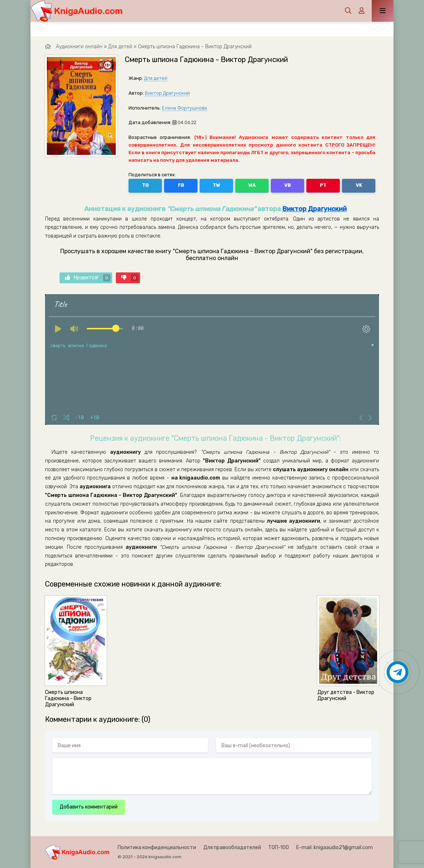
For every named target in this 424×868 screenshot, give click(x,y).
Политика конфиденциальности (157, 848)
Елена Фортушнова (184, 108)
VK (359, 185)
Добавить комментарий (89, 807)
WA (252, 185)
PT (323, 185)
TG (145, 185)
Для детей (156, 78)
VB (288, 185)
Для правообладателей (232, 848)
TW (216, 185)
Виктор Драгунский (167, 93)
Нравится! (88, 278)
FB (181, 185)
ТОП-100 (279, 848)
